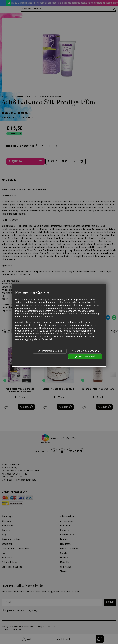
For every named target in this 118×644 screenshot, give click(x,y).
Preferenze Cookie (50, 351)
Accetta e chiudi (85, 357)
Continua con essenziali (85, 351)
